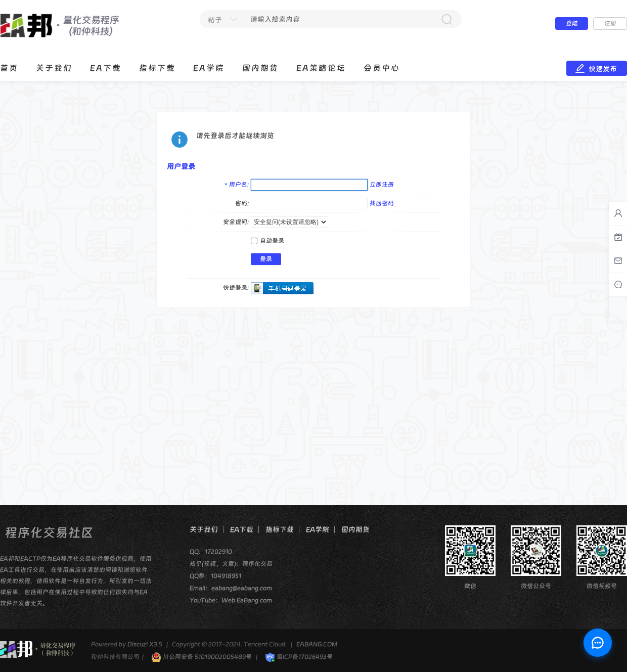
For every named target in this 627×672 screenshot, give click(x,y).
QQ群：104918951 (215, 576)
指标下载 (157, 68)
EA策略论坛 (321, 68)
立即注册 (382, 185)
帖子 (215, 20)
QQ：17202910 (211, 552)
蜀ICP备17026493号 (299, 657)
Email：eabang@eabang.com (231, 588)
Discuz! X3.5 (145, 644)
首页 (9, 68)
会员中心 (382, 68)
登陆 (572, 23)
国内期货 (260, 68)
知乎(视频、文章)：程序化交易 (231, 564)
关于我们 (54, 68)
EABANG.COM (317, 644)
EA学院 (209, 68)
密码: (242, 203)
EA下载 (106, 68)
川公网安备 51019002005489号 (201, 657)
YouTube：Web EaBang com (231, 600)
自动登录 (267, 241)
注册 (610, 23)
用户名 (238, 185)
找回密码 (382, 203)
